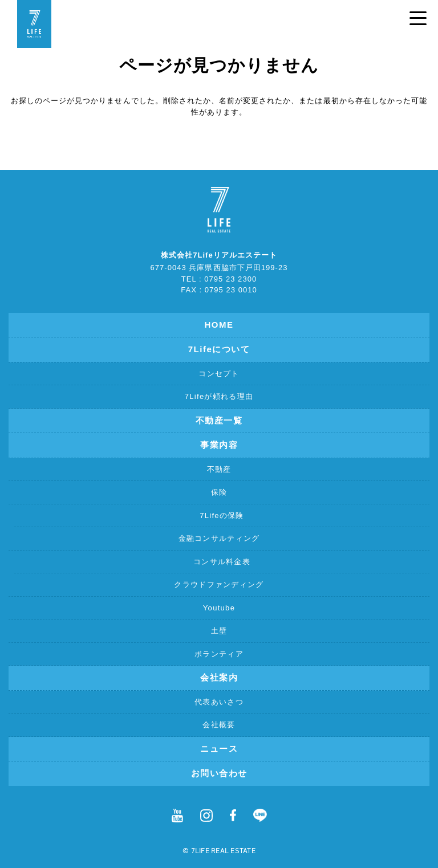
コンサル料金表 (222, 562)
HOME (219, 325)
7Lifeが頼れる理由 (219, 396)
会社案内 (219, 677)
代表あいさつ (219, 702)
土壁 (219, 631)
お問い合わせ (219, 773)
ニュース (219, 749)
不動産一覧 (219, 420)
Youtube (219, 608)
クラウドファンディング (219, 584)
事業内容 (219, 445)
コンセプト (219, 374)
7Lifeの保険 (222, 515)
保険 (219, 492)
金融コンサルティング (219, 538)
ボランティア (219, 654)
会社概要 (219, 725)
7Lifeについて (219, 349)
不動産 (219, 469)
